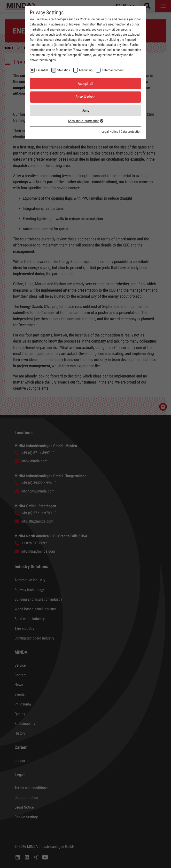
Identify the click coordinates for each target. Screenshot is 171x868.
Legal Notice (110, 132)
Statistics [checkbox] (64, 70)
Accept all (85, 84)
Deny (85, 111)
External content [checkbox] (113, 70)
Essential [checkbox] (42, 70)
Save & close (85, 97)
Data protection (131, 132)
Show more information (85, 121)
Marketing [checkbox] (86, 70)
